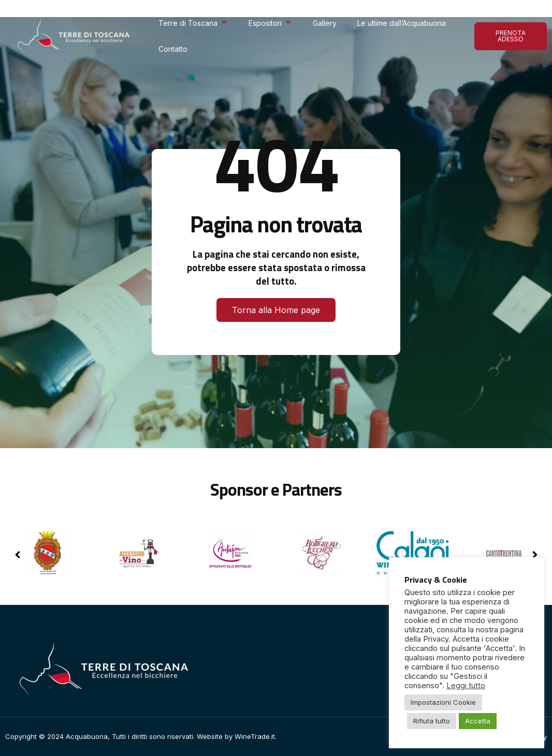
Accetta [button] (478, 721)
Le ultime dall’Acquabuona (402, 23)
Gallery (325, 23)
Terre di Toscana (193, 23)
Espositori (270, 23)
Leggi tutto (466, 686)
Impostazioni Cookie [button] (443, 702)
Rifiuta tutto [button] (432, 721)
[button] (535, 555)
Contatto (173, 49)
